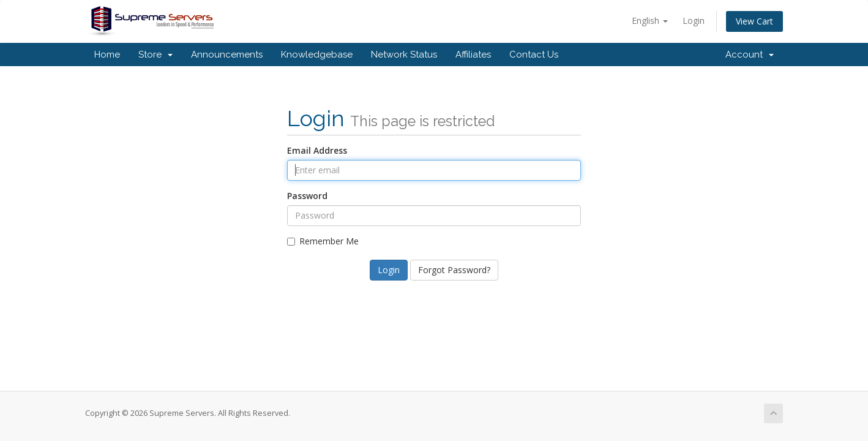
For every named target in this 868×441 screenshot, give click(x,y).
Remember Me (323, 241)
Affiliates (473, 55)
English (650, 21)
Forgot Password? (454, 270)
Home (107, 55)
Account (750, 55)
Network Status (404, 55)
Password (307, 196)
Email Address (317, 150)
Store (155, 55)
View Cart (754, 21)
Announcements (227, 55)
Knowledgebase (317, 55)
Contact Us (534, 55)
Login (694, 21)
